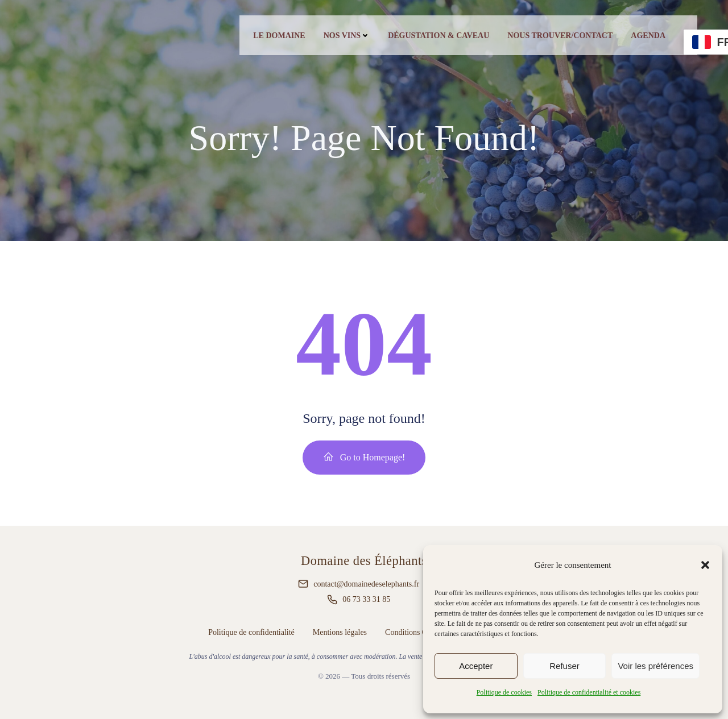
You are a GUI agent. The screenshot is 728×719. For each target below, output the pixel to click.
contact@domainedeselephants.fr (366, 584)
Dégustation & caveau (439, 36)
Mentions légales (340, 632)
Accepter (476, 666)
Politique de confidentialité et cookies (589, 692)
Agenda (648, 36)
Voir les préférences (655, 666)
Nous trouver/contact (560, 36)
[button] (705, 565)
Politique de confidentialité (251, 632)
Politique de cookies (504, 692)
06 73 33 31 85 (366, 599)
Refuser (564, 666)
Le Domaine (279, 36)
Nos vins (347, 36)
